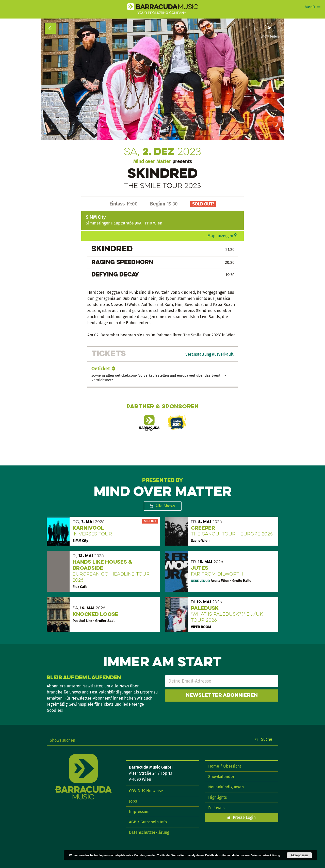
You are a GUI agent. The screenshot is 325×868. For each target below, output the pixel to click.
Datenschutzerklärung (149, 832)
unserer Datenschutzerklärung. (260, 855)
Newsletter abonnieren (222, 696)
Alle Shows (165, 506)
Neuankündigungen (226, 787)
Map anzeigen (220, 236)
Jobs (133, 801)
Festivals (216, 808)
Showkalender (221, 777)
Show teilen (270, 37)
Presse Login (244, 817)
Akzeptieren (299, 855)
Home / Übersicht (225, 766)
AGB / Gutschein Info (148, 822)
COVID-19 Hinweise (146, 791)
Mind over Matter (152, 161)
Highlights (217, 797)
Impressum (139, 812)
